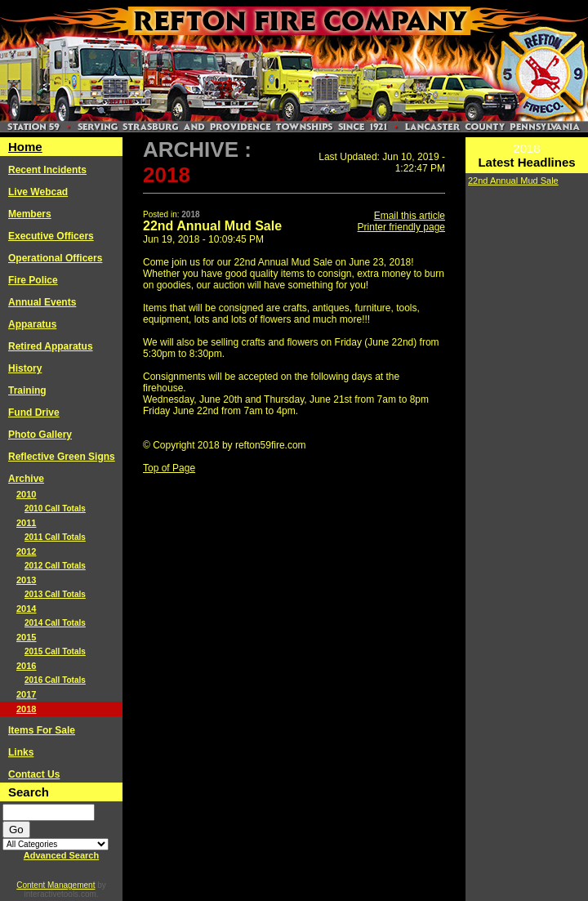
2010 (26, 494)
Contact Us (34, 774)
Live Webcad (38, 192)
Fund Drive (34, 413)
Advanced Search (61, 855)
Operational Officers (55, 258)
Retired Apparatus (51, 346)
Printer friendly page (401, 227)
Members (30, 214)
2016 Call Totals (55, 680)
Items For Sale (42, 730)
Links (21, 752)
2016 (26, 666)
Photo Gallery (40, 435)
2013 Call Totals (55, 594)
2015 (26, 637)
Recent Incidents (47, 170)
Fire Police (33, 280)
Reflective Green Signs (62, 457)
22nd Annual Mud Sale (513, 181)
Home (25, 147)
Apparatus (32, 324)
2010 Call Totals (55, 508)
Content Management (56, 885)
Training (27, 390)
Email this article (410, 216)
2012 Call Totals (55, 566)
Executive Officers (51, 236)
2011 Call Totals (55, 537)
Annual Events (42, 302)
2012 (26, 551)
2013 (26, 580)
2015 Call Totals (55, 651)
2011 (26, 523)
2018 (26, 709)
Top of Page (169, 468)
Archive (26, 479)
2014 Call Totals (55, 623)
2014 (26, 609)
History (25, 368)
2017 (26, 694)
